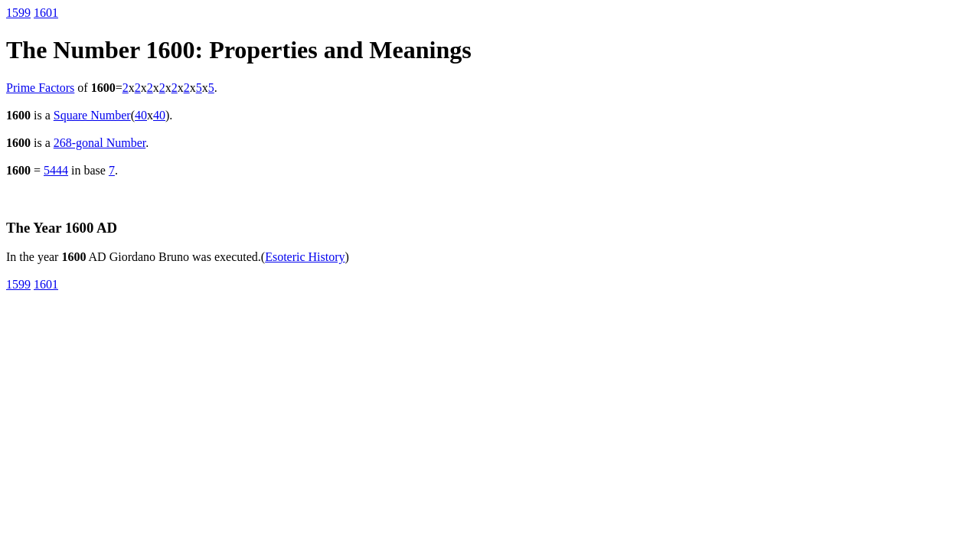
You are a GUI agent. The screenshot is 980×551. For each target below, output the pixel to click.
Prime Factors (40, 88)
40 (141, 115)
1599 (18, 13)
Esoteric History (305, 257)
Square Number (92, 115)
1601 (46, 13)
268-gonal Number (100, 143)
